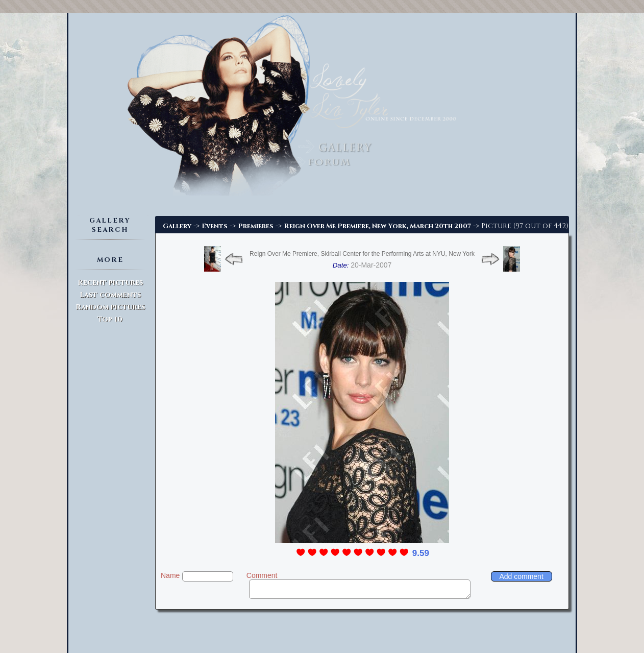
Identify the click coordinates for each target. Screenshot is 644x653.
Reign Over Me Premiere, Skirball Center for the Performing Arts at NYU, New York (362, 254)
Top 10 (110, 319)
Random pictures (110, 307)
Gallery (177, 226)
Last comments (110, 295)
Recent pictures (110, 283)
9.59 (421, 553)
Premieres (256, 226)
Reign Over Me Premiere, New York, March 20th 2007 (377, 226)
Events (215, 226)
